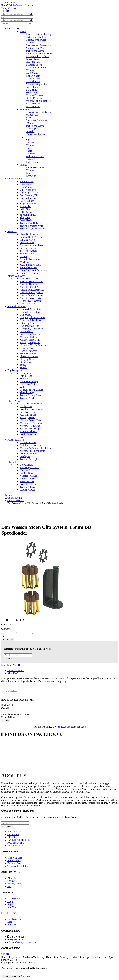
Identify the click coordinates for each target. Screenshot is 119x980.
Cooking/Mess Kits (29, 326)
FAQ (10, 887)
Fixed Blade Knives (30, 234)
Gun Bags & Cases (29, 192)
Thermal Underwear (36, 40)
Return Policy (14, 861)
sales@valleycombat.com (23, 943)
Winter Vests (32, 115)
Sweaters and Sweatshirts (39, 45)
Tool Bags (25, 379)
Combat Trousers (35, 95)
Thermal (30, 143)
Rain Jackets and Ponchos (39, 54)
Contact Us (21, 5)
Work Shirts (32, 73)
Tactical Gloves (28, 487)
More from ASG (11, 665)
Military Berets (27, 417)
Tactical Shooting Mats (31, 226)
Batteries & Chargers (30, 301)
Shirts (29, 151)
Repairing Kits (27, 348)
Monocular (25, 206)
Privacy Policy (15, 885)
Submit (9, 658)
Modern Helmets (28, 431)
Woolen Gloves (28, 490)
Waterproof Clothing (36, 37)
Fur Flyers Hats (28, 412)
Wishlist (11, 5)
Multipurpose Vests (36, 48)
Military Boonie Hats (30, 420)
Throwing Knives (29, 251)
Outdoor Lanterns (29, 454)
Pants (29, 173)
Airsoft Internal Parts (30, 298)
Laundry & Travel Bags (32, 390)
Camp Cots (25, 315)
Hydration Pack (28, 384)
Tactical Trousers (35, 98)
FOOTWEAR (14, 833)
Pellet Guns (26, 209)
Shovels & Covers (29, 356)
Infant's (23, 165)
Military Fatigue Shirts (37, 84)
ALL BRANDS (15, 846)
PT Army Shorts (34, 65)
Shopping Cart (15, 859)
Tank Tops (31, 129)
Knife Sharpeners (29, 267)
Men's (23, 31)
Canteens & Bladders (30, 320)
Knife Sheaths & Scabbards (33, 270)
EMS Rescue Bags (29, 381)
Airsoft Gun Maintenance (33, 295)
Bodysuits (31, 176)
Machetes (25, 262)
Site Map (12, 908)
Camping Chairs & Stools (33, 317)
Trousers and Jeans (35, 134)
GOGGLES (13, 835)
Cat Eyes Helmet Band (31, 404)
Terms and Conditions (18, 867)
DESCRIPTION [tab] (15, 670)
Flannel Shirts (33, 76)
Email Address (9, 718)
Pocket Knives (27, 242)
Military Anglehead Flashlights (35, 448)
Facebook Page (15, 920)
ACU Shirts (32, 87)
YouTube (12, 925)
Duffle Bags (26, 376)
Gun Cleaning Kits (29, 195)
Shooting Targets (28, 215)
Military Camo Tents (30, 340)
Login (4, 3)
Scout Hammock (28, 354)
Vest (28, 140)
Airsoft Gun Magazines (31, 292)
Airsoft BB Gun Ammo (31, 281)
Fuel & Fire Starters (30, 334)
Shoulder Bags (27, 392)
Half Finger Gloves (29, 467)
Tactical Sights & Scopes (32, 229)
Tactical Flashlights (30, 459)
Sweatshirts (32, 159)
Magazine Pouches (29, 204)
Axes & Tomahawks (30, 259)
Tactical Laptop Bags (30, 395)
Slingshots (25, 217)
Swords (24, 256)
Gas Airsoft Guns (28, 304)
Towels (23, 367)
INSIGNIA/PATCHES (19, 841)
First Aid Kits (27, 331)
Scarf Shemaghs (28, 434)
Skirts (29, 118)
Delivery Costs (15, 864)
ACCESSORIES (16, 844)
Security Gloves (28, 484)
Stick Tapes (26, 362)
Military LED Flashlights (32, 451)
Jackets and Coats (35, 51)
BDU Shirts (32, 90)
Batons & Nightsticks (31, 309)
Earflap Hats (26, 406)
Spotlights (25, 456)
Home (4, 5)
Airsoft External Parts (31, 287)
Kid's (22, 137)
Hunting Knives (28, 240)
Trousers (30, 154)
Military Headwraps (30, 426)
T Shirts (30, 70)
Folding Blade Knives (31, 237)
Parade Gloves (27, 481)
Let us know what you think (15, 715)
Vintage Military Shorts (38, 56)
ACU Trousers (33, 104)
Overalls (30, 131)
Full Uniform (33, 162)
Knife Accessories (29, 273)
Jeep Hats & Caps (29, 415)
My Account (14, 900)
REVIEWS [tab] (13, 673)
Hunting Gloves (28, 470)
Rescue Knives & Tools (32, 245)
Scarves (24, 437)
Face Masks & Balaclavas (33, 409)
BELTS (11, 838)
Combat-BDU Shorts (36, 68)
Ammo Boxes (27, 181)
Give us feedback (61, 728)
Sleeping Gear (27, 359)
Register (11, 3)
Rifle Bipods (26, 212)
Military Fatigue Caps (31, 423)
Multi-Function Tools (30, 265)
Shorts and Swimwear (37, 120)
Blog (10, 923)
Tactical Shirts (33, 81)
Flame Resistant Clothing (39, 34)
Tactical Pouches (28, 398)
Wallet (23, 387)
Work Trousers (33, 93)
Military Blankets (29, 337)
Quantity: (6, 629)
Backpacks (25, 373)
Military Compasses (30, 342)
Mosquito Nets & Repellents (34, 345)
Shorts (29, 148)
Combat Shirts (33, 79)
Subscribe (7, 827)
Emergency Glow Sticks (32, 329)
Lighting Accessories (30, 445)
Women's (24, 109)
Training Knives (28, 254)
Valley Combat (9, 8)
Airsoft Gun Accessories (32, 290)
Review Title (8, 705)
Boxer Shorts (33, 59)
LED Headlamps (28, 442)
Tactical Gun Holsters (31, 223)
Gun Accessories (28, 190)
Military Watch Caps (30, 429)
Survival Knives (28, 248)
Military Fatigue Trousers (39, 101)
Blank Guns (26, 187)
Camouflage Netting (30, 312)
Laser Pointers (27, 201)
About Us (12, 879)
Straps (23, 365)
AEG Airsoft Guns (29, 279)
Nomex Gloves (27, 479)
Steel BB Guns (27, 220)
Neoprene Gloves (29, 476)
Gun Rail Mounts (28, 198)
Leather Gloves (27, 473)
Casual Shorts (33, 62)
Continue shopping (11, 977)
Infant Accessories (35, 167)
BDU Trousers (33, 106)
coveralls (31, 43)
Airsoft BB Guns (28, 284)
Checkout (26, 977)
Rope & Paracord (28, 351)
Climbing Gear (27, 323)
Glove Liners (26, 465)
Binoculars (25, 184)
